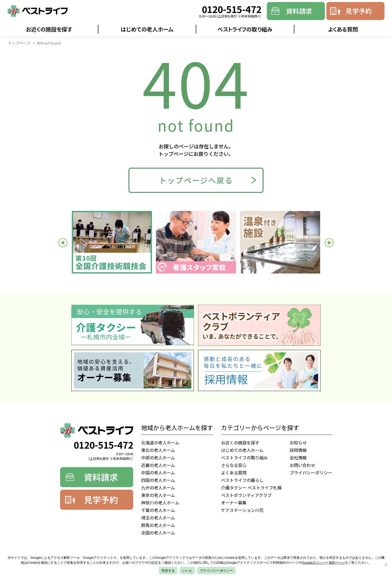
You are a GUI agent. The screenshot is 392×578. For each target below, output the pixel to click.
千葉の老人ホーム (158, 510)
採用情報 (298, 450)
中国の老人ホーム (158, 473)
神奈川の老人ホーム (160, 503)
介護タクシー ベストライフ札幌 (251, 488)
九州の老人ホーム (158, 488)
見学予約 (359, 11)
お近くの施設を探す (49, 29)
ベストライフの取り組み (245, 29)
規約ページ (337, 563)
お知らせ (298, 443)
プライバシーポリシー (311, 473)
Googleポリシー (314, 563)
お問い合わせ (302, 465)
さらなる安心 (234, 465)
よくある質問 (343, 29)
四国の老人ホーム (158, 480)
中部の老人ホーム (158, 458)
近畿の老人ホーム (158, 465)
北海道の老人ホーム (160, 443)
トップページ (19, 43)
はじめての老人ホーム (147, 29)
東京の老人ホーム (158, 495)
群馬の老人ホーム (158, 525)
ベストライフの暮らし (242, 480)
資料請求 (299, 11)
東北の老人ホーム (158, 450)
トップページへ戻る (196, 180)
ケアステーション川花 (242, 510)
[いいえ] (386, 565)
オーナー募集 (234, 503)
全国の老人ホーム (158, 533)
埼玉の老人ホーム (158, 518)
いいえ (187, 571)
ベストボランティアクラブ (246, 495)
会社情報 (298, 458)
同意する (168, 571)
